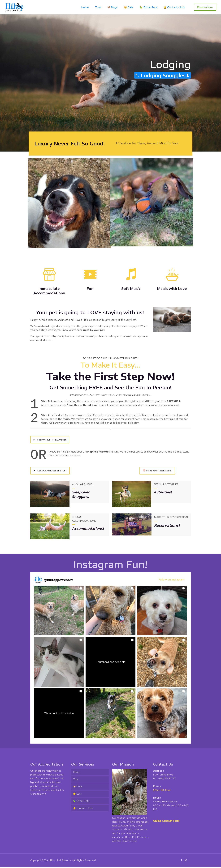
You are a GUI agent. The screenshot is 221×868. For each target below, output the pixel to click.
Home (76, 773)
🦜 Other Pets (81, 802)
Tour (76, 781)
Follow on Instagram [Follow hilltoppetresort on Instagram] (171, 581)
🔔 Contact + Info (83, 809)
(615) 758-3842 (162, 791)
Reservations (205, 7)
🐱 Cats (77, 795)
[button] (59, 612)
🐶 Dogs (78, 788)
